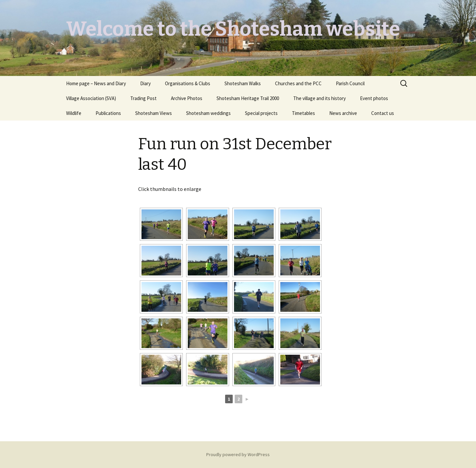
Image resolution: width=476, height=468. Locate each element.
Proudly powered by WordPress (238, 454)
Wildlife (74, 113)
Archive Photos (187, 98)
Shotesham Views (154, 113)
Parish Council (350, 83)
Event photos (374, 98)
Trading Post (143, 98)
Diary (145, 83)
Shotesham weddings (208, 113)
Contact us (383, 113)
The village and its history (319, 98)
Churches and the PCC (298, 83)
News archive (343, 113)
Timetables (303, 113)
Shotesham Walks (243, 83)
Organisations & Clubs (188, 83)
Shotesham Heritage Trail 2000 (248, 98)
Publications (108, 113)
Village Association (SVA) (91, 98)
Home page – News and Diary (96, 83)
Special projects (261, 113)
